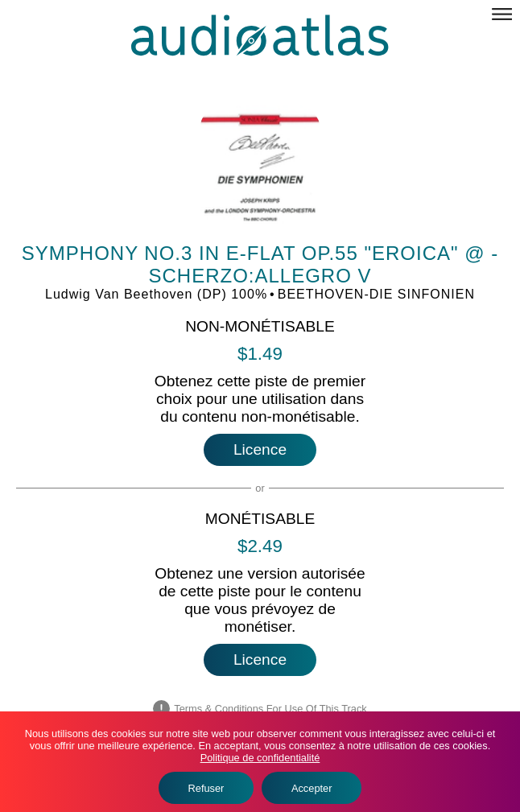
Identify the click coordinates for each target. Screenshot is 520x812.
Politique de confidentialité (260, 758)
